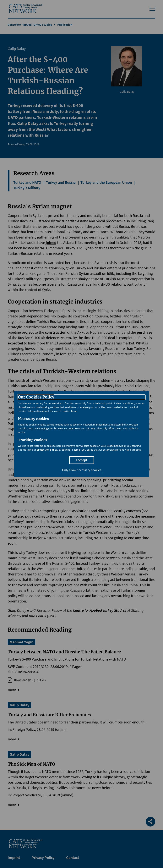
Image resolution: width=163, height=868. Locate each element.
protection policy (47, 450)
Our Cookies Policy (36, 397)
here (74, 411)
